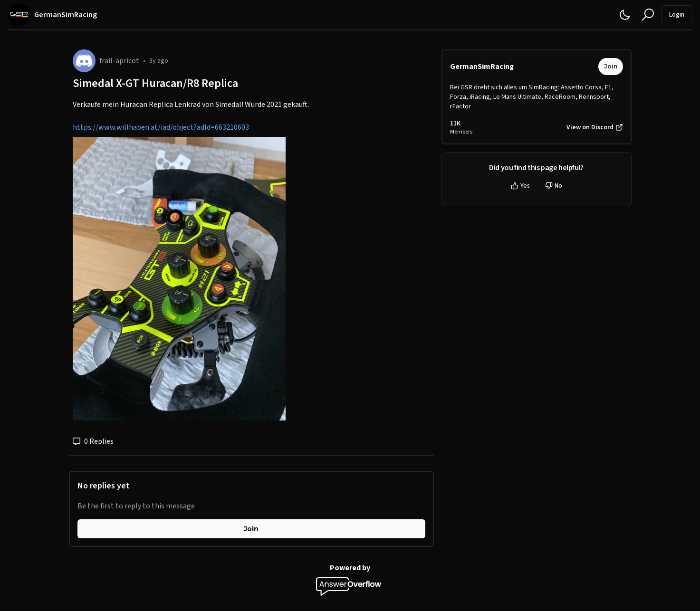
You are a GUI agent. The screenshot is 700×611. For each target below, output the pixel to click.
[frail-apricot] (84, 61)
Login (677, 15)
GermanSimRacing (482, 67)
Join (251, 529)
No (554, 186)
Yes (520, 186)
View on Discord (595, 127)
